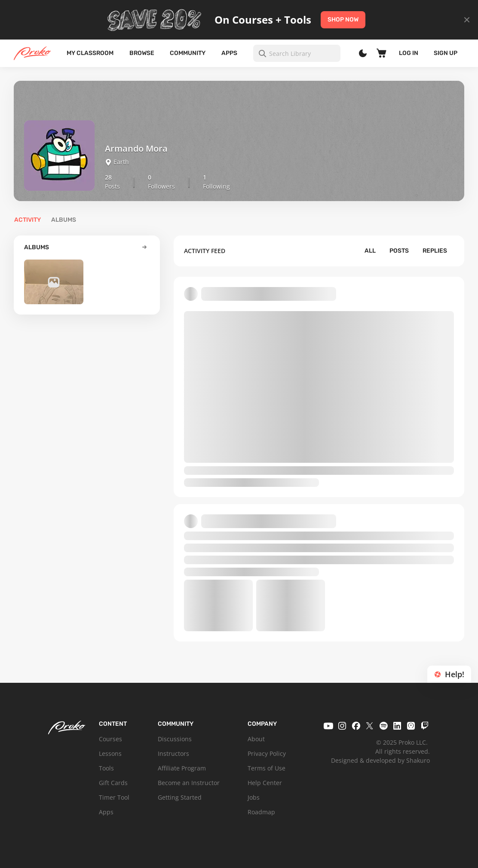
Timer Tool (114, 797)
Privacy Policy (267, 753)
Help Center (265, 783)
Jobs (254, 797)
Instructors (173, 753)
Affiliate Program (182, 768)
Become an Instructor (189, 783)
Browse (142, 53)
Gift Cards (113, 783)
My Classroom (90, 53)
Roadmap (261, 812)
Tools (106, 768)
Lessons (110, 753)
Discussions (175, 739)
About (256, 739)
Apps (229, 53)
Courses (110, 739)
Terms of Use (267, 768)
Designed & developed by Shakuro (380, 760)
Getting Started (180, 797)
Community (188, 53)
